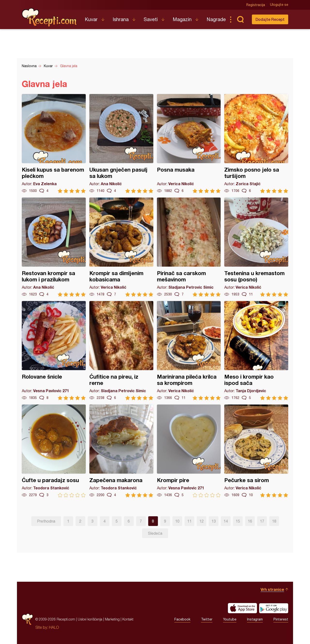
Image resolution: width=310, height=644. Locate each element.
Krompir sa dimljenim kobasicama (121, 247)
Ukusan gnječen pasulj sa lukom (121, 144)
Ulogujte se (279, 5)
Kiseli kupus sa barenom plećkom (54, 144)
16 (250, 521)
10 (177, 521)
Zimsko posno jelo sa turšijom (256, 144)
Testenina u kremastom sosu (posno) (256, 247)
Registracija (256, 5)
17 (262, 521)
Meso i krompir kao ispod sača (256, 351)
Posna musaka (189, 144)
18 (274, 521)
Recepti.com (50, 17)
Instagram (255, 619)
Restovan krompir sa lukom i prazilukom (54, 247)
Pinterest (281, 619)
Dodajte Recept (270, 19)
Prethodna (46, 521)
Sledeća (155, 533)
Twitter (207, 619)
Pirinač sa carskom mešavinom (189, 247)
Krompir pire (189, 451)
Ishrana (121, 19)
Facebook (182, 619)
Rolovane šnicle (54, 351)
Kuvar (91, 19)
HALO (54, 627)
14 (226, 521)
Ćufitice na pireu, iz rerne (121, 351)
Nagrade (216, 19)
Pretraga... (240, 19)
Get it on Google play (274, 608)
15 (238, 521)
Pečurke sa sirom (256, 451)
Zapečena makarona (121, 451)
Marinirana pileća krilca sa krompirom (189, 351)
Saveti (151, 19)
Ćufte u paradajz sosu (54, 451)
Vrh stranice (272, 589)
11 (189, 521)
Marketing (112, 619)
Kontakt (128, 619)
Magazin (182, 19)
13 (214, 521)
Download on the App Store (242, 608)
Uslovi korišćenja (90, 619)
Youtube (230, 619)
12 (201, 521)
